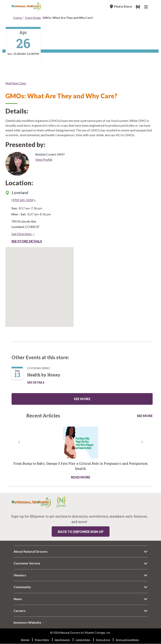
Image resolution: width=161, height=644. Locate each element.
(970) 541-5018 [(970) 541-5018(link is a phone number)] (24, 200)
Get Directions (23, 234)
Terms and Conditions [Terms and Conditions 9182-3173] (127, 640)
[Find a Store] (121, 6)
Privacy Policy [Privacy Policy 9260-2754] (42, 640)
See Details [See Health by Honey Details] (36, 382)
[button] (19, 460)
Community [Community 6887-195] (22, 587)
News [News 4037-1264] (18, 599)
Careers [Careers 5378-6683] (20, 611)
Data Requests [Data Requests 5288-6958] (62, 640)
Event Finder (33, 18)
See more (82, 399)
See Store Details (27, 241)
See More (145, 416)
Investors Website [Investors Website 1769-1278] (29, 622)
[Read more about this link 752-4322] (80, 443)
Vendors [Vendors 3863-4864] (20, 575)
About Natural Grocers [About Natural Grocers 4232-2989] (31, 551)
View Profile (44, 159)
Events (18, 18)
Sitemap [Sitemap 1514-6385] (25, 640)
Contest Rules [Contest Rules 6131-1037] (83, 640)
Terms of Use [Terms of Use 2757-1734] (103, 640)
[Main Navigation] (147, 7)
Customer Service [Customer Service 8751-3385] (27, 563)
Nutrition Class (16, 83)
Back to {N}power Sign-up (81, 532)
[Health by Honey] (48, 376)
